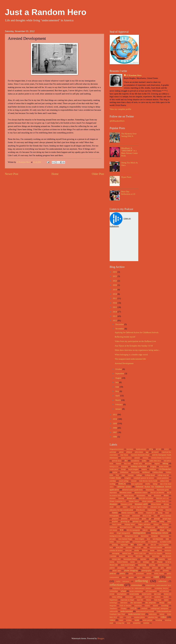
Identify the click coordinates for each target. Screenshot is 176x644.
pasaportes (121, 568)
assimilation (135, 461)
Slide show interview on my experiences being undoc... (138, 350)
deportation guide (163, 490)
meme (152, 550)
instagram (154, 536)
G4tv (156, 516)
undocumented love (137, 614)
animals (137, 458)
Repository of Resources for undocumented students (132, 588)
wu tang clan (120, 623)
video (163, 617)
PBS (138, 568)
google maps (167, 519)
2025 (115, 272)
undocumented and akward (145, 611)
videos (112, 620)
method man (127, 553)
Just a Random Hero (46, 12)
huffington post (150, 527)
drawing (121, 498)
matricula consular (156, 548)
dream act (131, 498)
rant (156, 577)
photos (157, 571)
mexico (131, 556)
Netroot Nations (122, 562)
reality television (123, 581)
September (120, 373)
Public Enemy (159, 574)
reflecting (141, 581)
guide (146, 521)
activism (113, 452)
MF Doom (139, 556)
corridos (113, 481)
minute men (116, 559)
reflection (162, 581)
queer (124, 577)
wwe (129, 623)
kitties (112, 542)
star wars (157, 594)
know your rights (123, 542)
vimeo (121, 620)
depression (113, 493)
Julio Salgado (140, 539)
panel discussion (163, 565)
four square (126, 516)
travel (155, 606)
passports (131, 568)
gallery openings (166, 516)
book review (164, 466)
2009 (115, 423)
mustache (162, 559)
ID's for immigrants (133, 530)
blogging (153, 467)
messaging (116, 553)
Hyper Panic (126, 177)
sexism (112, 594)
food (167, 513)
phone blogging (131, 570)
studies (166, 597)
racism (139, 577)
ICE (122, 530)
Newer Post (12, 174)
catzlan (115, 472)
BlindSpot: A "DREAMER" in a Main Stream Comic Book (130, 152)
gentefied (124, 519)
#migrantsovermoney (117, 449)
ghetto (144, 519)
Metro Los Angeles (156, 553)
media (137, 550)
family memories (128, 513)
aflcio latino (139, 452)
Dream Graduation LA (118, 501)
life (132, 545)
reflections (117, 585)
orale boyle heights (128, 565)
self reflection (164, 591)
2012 (115, 321)
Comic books (115, 478)
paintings (152, 565)
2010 (115, 419)
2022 (115, 281)
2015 (115, 307)
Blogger (101, 638)
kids (167, 539)
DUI (118, 507)
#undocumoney (141, 449)
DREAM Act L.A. (162, 498)
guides (154, 521)
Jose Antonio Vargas (125, 539)
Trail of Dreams (125, 606)
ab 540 (159, 449)
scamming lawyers (162, 588)
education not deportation (160, 507)
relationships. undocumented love (158, 585)
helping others (130, 524)
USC (121, 617)
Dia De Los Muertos (157, 493)
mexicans (122, 556)
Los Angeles (163, 545)
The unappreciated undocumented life (130, 359)
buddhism (153, 469)
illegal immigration (123, 533)
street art (148, 597)
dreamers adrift (141, 504)
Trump (124, 608)
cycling (112, 484)
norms (132, 562)
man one (138, 548)
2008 (115, 428)
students (157, 597)
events (161, 510)
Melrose (145, 550)
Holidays (165, 524)
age (147, 452)
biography (125, 467)
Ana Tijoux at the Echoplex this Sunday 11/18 (134, 346)
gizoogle (157, 519)
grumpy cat (137, 521)
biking (165, 463)
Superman (113, 600)
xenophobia (137, 623)
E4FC (125, 507)
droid (111, 507)
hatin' (169, 521)
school (123, 591)
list (147, 545)
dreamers (113, 504)
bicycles (148, 463)
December (120, 324)
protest (149, 574)
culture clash (164, 481)
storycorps (129, 597)
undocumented (127, 611)
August (118, 378)
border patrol (114, 469)
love (111, 547)
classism (131, 475)
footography (114, 516)
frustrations (136, 516)
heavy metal (117, 524)
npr (153, 562)
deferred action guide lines (133, 490)
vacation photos (139, 617)
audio (144, 461)
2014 (115, 312)
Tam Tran (158, 600)
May (117, 391)
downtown (158, 496)
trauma (147, 606)
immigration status (116, 536)
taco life (140, 600)
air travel (155, 452)
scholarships (114, 591)
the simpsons (151, 603)
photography (146, 571)
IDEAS (145, 530)
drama (166, 495)
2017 (115, 298)
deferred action (124, 487)
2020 (115, 285)
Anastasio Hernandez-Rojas (140, 455)
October (119, 369)
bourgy (123, 469)
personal (155, 568)
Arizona (145, 458)
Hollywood (113, 527)
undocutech (153, 614)
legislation (124, 545)
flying (160, 513)
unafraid (144, 608)
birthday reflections (139, 466)
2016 (115, 303)
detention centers (141, 492)
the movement (136, 603)
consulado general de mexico (144, 478)
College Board (150, 475)
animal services (126, 458)
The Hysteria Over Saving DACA (129, 135)
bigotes (157, 464)
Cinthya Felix (158, 472)
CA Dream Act (165, 469)
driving (166, 504)
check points (135, 472)
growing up (125, 521)
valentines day (153, 617)
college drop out (163, 475)
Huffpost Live (163, 527)
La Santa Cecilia (166, 542)
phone (169, 568)
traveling (165, 606)
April (118, 396)
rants (169, 577)
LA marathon (153, 542)
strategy (139, 597)
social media (134, 594)
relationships (136, 585)
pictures (166, 571)
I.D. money (113, 530)
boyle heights (133, 469)
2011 (115, 415)
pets (162, 568)
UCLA (134, 608)
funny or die (147, 516)
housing (138, 527)
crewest (134, 481)
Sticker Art (168, 594)
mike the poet (167, 556)
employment (152, 510)
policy (131, 574)
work (137, 620)
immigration (139, 533)
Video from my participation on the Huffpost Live (135, 341)
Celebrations (124, 472)
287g (151, 449)
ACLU (167, 449)
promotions (140, 574)
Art (126, 461)
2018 (115, 294)
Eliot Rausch (140, 510)
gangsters (115, 519)
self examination (151, 591)
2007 (115, 432)
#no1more (130, 449)
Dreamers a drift (126, 504)
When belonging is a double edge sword (131, 355)
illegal (162, 530)
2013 (115, 316)
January (119, 409)
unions (162, 614)
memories (168, 550)
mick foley (156, 556)
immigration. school (131, 536)
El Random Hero (134, 75)
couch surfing (124, 481)
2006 (115, 437)
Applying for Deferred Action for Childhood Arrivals (137, 332)
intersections (165, 536)
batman (119, 464)
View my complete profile (120, 109)
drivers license (156, 504)
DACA (122, 484)
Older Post (98, 174)
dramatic (113, 498)
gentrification (135, 519)
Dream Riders (134, 501)
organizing (142, 565)
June (117, 387)
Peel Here (146, 568)
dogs (150, 496)
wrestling (159, 620)
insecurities (145, 536)
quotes (131, 577)
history (156, 524)
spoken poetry (147, 594)
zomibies (146, 623)
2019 (115, 290)
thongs (162, 603)
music (152, 559)
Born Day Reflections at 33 (128, 193)
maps (145, 548)
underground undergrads (160, 608)
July (117, 382)
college (139, 475)
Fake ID (168, 510)
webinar (129, 620)
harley (162, 521)
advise (121, 452)
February (119, 404)
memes (159, 550)
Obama (160, 562)
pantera (112, 568)
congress (128, 478)
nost (139, 562)
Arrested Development (124, 363)
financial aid (151, 513)
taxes (166, 600)
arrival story (117, 461)
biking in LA (114, 467)
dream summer (148, 501)
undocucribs (114, 611)
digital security (129, 496)
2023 (115, 276)
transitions (138, 606)
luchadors (129, 548)
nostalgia (146, 562)
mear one (129, 550)
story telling (117, 597)
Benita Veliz (138, 464)
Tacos (148, 600)
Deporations (150, 490)
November (120, 329)
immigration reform (160, 533)
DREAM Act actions (146, 498)
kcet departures (158, 539)
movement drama (130, 559)
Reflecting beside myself (125, 337)
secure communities (136, 591)
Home (55, 174)
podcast (113, 573)
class (123, 475)
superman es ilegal (127, 600)
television (124, 603)
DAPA (148, 484)
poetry (122, 573)
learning (115, 545)
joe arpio (113, 539)
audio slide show (155, 461)
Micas (147, 556)
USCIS (129, 617)
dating (155, 484)
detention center (126, 492)
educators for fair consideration (121, 510)
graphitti (115, 521)
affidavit (129, 452)
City (117, 475)
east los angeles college (139, 507)
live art (153, 545)
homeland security (126, 527)
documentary (141, 496)
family (115, 513)
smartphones (122, 594)
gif (150, 519)
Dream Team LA (162, 501)
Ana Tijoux (124, 455)
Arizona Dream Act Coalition (161, 458)
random (148, 577)
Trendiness (113, 608)
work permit (147, 620)
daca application (137, 484)
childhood (146, 472)
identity (153, 530)
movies (143, 559)
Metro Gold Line (140, 553)
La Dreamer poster (139, 542)
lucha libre (119, 548)
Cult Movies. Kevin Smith (148, 481)
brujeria (144, 469)
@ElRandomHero (117, 121)
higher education (144, 524)
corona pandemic (163, 478)
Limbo (140, 545)
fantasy (141, 513)
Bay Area (127, 464)
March (118, 400)
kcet (148, 539)
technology (113, 603)
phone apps (117, 571)
